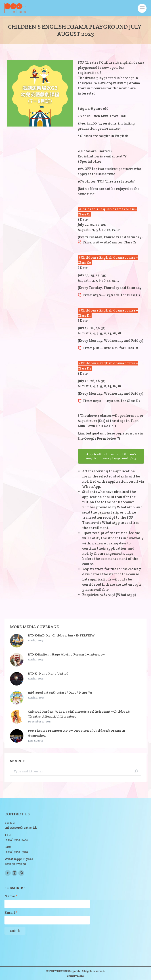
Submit (15, 931)
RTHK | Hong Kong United (48, 673)
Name (11, 896)
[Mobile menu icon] (142, 8)
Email (11, 913)
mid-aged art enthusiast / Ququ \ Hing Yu (60, 692)
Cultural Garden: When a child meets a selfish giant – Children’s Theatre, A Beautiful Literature (79, 714)
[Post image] (17, 641)
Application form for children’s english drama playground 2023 (111, 456)
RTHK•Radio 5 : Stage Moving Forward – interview (66, 654)
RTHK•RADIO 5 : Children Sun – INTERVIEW (61, 635)
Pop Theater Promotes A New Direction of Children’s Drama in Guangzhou (77, 733)
